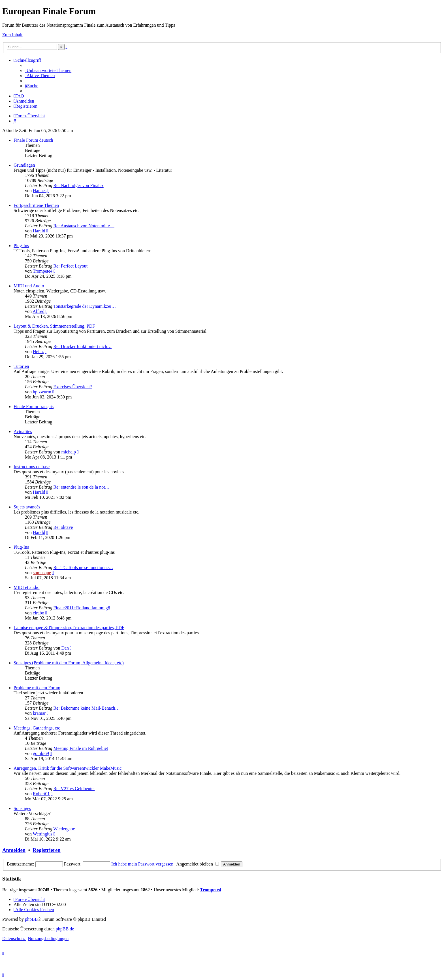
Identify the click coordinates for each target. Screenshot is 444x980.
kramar (39, 713)
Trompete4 (43, 271)
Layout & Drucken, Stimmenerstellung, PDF (54, 326)
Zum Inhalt (12, 35)
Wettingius (43, 834)
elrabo (39, 613)
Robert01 (41, 794)
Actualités (23, 431)
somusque (42, 573)
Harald (39, 231)
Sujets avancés (27, 507)
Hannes (40, 191)
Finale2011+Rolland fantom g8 (82, 608)
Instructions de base (32, 467)
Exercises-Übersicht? (72, 387)
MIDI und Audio (29, 286)
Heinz (38, 352)
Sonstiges (22, 808)
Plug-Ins (21, 246)
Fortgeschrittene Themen (36, 205)
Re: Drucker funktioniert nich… (82, 346)
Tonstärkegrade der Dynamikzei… (85, 306)
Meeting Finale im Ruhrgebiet (81, 748)
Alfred (39, 311)
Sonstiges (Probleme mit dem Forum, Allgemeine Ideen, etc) (69, 663)
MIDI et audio (27, 587)
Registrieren (46, 850)
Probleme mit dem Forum (37, 688)
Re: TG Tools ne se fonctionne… (83, 568)
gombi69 (41, 753)
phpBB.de (65, 929)
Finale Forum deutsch (33, 140)
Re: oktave (63, 527)
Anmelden (14, 850)
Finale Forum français (34, 407)
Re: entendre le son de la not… (81, 487)
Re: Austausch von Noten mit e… (84, 226)
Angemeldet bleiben (198, 864)
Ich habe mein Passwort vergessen (142, 864)
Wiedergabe (64, 829)
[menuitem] (48, 70)
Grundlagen (24, 165)
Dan (65, 648)
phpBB (31, 919)
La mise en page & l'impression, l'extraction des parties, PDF (69, 628)
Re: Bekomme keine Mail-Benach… (86, 708)
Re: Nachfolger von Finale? (78, 185)
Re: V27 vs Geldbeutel (74, 789)
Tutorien (21, 366)
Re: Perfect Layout (70, 266)
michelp (69, 452)
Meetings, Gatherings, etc (37, 728)
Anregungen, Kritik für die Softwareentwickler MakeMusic (68, 768)
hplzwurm (42, 392)
